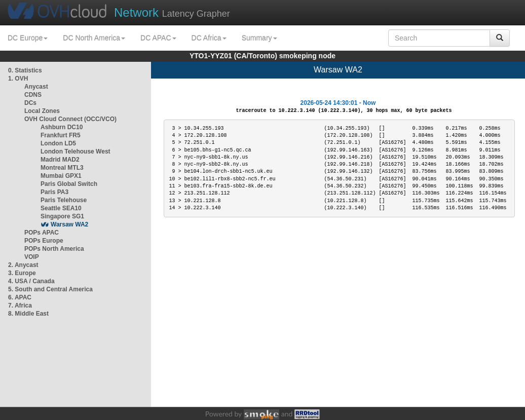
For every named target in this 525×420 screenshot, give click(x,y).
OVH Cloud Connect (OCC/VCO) (70, 119)
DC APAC (158, 38)
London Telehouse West (76, 151)
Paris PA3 (54, 192)
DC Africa (209, 38)
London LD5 (58, 143)
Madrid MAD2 (60, 160)
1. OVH (18, 79)
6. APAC (20, 297)
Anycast (36, 87)
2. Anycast (23, 265)
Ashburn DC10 (62, 127)
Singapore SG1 (62, 216)
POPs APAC (42, 233)
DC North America (94, 38)
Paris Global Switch (69, 184)
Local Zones (42, 111)
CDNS (33, 95)
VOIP (31, 257)
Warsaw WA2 (69, 224)
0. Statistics (25, 70)
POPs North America (54, 249)
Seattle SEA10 (61, 208)
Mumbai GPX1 (61, 176)
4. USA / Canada (31, 281)
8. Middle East (28, 314)
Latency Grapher (172, 12)
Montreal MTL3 (62, 168)
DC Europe (28, 38)
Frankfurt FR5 (61, 135)
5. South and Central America (50, 289)
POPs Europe (44, 241)
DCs (30, 103)
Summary (259, 38)
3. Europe (22, 273)
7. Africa (20, 306)
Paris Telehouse (64, 200)
